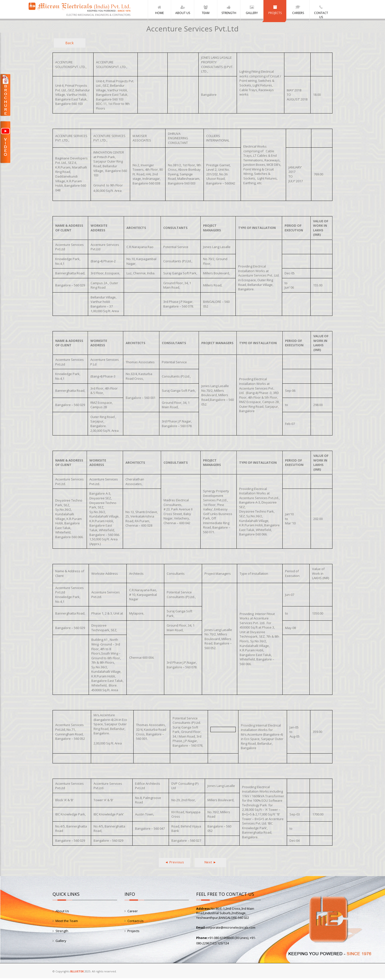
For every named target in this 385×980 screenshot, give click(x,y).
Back (70, 45)
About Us (62, 912)
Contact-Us (136, 923)
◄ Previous (175, 864)
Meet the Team (67, 923)
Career (133, 912)
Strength (62, 932)
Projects (133, 932)
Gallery (61, 942)
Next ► (211, 864)
